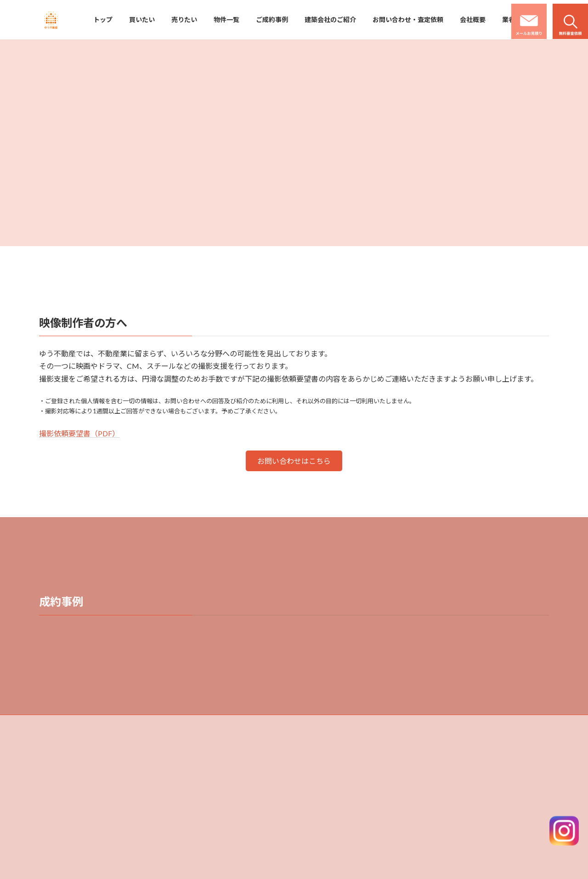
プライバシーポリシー (465, 793)
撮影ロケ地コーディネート (470, 825)
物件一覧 (317, 793)
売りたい (317, 777)
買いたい (317, 761)
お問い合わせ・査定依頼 (468, 761)
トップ (315, 746)
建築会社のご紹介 (459, 746)
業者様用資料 (454, 809)
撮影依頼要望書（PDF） (79, 433)
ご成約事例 (320, 809)
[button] (294, 461)
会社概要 (448, 777)
